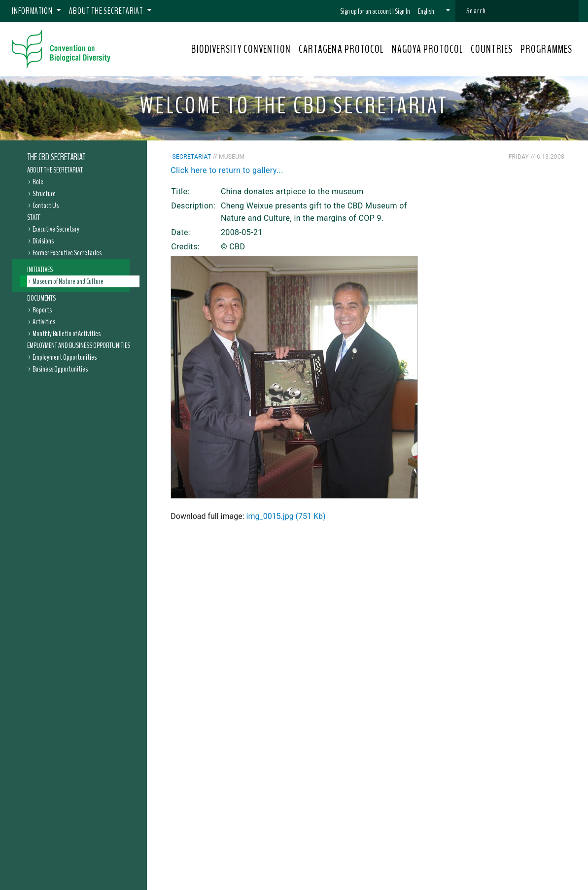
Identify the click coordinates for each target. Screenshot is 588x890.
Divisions (43, 241)
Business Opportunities (60, 369)
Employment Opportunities (65, 357)
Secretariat (192, 157)
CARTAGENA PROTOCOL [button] (341, 49)
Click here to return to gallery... (227, 170)
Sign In (402, 11)
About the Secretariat (55, 170)
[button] (434, 11)
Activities (44, 322)
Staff (34, 217)
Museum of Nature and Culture (68, 281)
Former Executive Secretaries (67, 253)
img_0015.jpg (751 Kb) (286, 516)
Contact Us (46, 205)
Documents (41, 298)
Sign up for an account (366, 11)
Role (38, 182)
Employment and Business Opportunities (79, 345)
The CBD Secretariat (56, 157)
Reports (42, 310)
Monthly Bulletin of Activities (67, 334)
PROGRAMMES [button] (546, 49)
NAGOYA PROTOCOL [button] (428, 49)
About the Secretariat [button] (107, 11)
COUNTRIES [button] (492, 49)
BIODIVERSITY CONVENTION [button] (241, 49)
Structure (44, 194)
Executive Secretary (56, 229)
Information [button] (33, 11)
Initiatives (40, 270)
